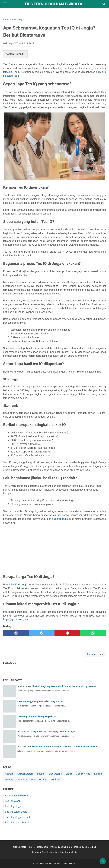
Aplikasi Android (25, 774)
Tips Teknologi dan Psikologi (54, 4)
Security (9, 779)
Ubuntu (43, 779)
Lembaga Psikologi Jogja (45, 852)
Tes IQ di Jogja (19, 585)
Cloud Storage (83, 774)
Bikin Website (55, 774)
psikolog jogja (60, 519)
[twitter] (42, 633)
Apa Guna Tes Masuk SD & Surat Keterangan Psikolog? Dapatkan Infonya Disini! (57, 747)
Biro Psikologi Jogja (16, 812)
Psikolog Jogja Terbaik (18, 817)
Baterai (41, 774)
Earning (98, 774)
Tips (33, 779)
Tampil (19, 54)
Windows (55, 779)
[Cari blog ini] (104, 4)
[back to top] (103, 861)
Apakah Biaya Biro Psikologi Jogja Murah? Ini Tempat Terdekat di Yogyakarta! (57, 686)
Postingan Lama (95, 654)
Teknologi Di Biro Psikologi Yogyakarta (37, 716)
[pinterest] (67, 633)
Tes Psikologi (12, 801)
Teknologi (22, 779)
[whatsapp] (93, 633)
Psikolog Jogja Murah (17, 823)
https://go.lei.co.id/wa (16, 619)
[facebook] (16, 633)
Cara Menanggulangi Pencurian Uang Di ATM (40, 701)
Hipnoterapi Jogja (68, 852)
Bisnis (69, 774)
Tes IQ (7, 107)
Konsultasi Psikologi (16, 796)
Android (9, 774)
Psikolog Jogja (13, 806)
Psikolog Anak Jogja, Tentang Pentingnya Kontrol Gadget (46, 732)
